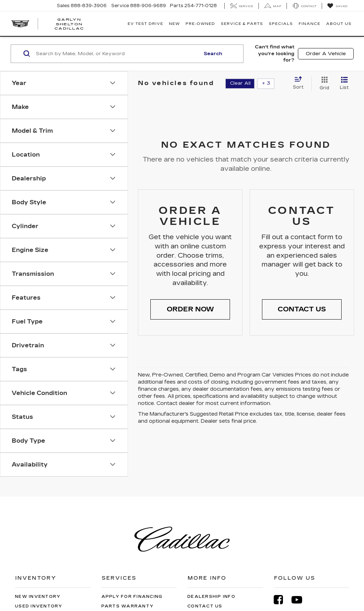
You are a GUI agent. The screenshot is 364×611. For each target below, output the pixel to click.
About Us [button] (339, 24)
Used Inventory (39, 606)
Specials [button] (281, 24)
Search (213, 54)
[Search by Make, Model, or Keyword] (117, 54)
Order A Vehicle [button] (326, 54)
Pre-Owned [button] (200, 24)
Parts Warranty (128, 606)
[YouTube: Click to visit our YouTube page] (300, 600)
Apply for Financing (132, 597)
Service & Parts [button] (242, 24)
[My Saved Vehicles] (337, 6)
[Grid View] (323, 84)
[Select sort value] (300, 83)
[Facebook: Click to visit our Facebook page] (282, 600)
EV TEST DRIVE (145, 24)
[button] (190, 310)
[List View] (344, 84)
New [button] (174, 24)
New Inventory (38, 597)
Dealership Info (211, 597)
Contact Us (205, 606)
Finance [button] (309, 24)
